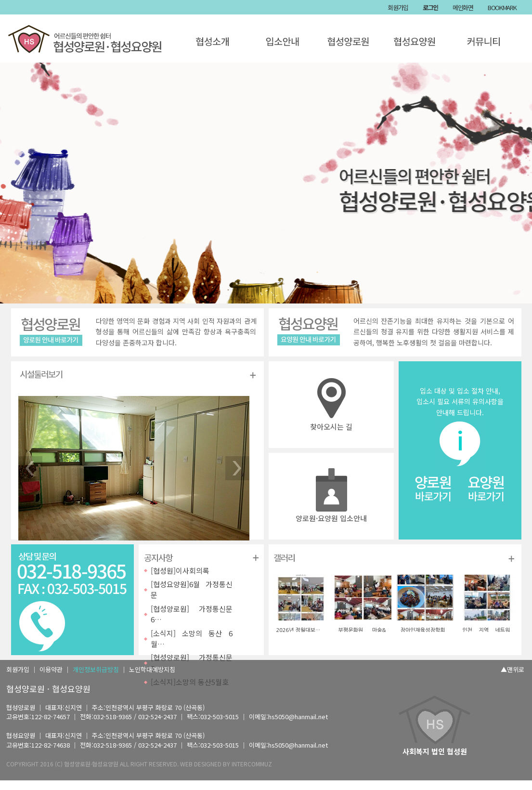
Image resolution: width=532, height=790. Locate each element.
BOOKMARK (502, 7)
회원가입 (398, 7)
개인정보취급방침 (96, 669)
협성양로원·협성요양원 (91, 764)
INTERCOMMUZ (252, 764)
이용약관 (51, 669)
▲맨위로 (513, 669)
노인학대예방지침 (152, 669)
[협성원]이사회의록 (180, 571)
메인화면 (463, 7)
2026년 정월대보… (298, 630)
